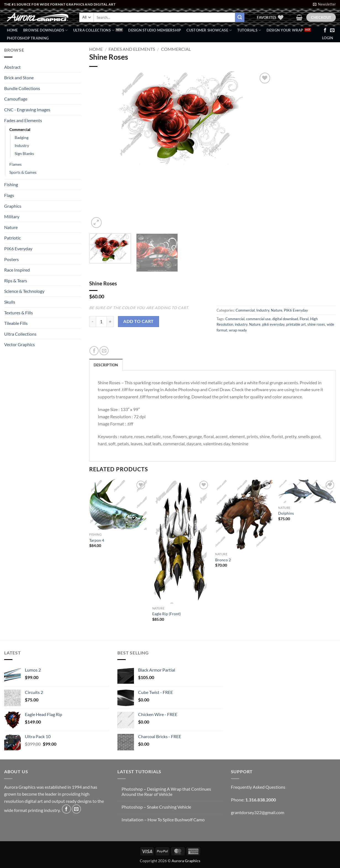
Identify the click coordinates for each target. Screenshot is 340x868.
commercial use (258, 319)
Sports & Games (23, 172)
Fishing (11, 184)
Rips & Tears (16, 281)
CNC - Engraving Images (27, 110)
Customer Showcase (209, 30)
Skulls (10, 302)
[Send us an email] (332, 30)
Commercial (20, 129)
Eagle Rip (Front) (166, 614)
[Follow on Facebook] (325, 30)
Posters (11, 259)
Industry (22, 145)
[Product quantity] (101, 322)
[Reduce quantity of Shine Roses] (93, 322)
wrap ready (238, 330)
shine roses (316, 324)
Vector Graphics (19, 344)
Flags (9, 195)
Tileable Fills (16, 323)
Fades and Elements (23, 120)
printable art (296, 324)
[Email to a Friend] (104, 351)
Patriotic (12, 238)
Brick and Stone (19, 77)
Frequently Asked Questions (258, 787)
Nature (11, 227)
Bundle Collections (22, 88)
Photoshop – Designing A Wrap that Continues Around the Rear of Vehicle (166, 791)
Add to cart (138, 321)
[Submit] (240, 17)
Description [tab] (106, 365)
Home (12, 30)
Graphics (13, 206)
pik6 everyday (273, 324)
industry (241, 324)
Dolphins (286, 513)
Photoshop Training (28, 38)
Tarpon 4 (97, 540)
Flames (15, 164)
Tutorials (249, 30)
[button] (324, 4)
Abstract (12, 67)
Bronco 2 (223, 560)
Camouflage (16, 99)
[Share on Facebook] (94, 351)
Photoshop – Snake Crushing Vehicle (156, 807)
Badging (22, 137)
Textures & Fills (19, 313)
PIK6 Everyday (18, 248)
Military (12, 216)
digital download (285, 319)
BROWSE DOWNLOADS (46, 30)
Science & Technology (24, 291)
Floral (304, 319)
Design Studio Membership (155, 30)
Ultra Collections (94, 30)
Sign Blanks (24, 153)
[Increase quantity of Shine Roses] (110, 322)
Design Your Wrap (285, 30)
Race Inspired (17, 270)
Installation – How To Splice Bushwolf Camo (163, 820)
